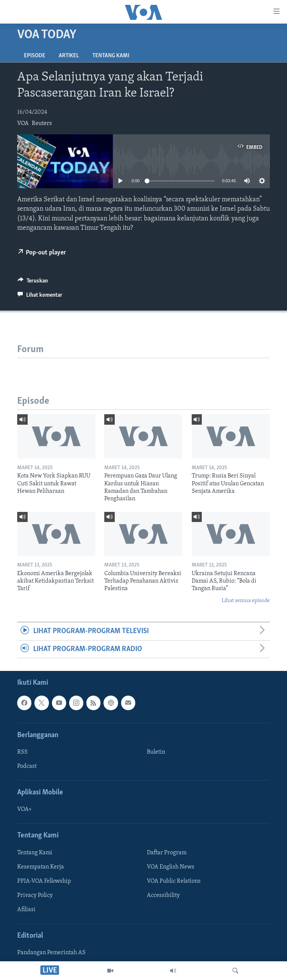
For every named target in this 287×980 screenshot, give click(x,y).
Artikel (69, 56)
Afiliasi (26, 910)
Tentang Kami (111, 56)
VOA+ (24, 809)
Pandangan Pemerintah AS (51, 953)
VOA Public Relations (174, 881)
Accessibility (163, 895)
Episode (35, 56)
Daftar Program (167, 853)
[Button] (33, 283)
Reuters (42, 123)
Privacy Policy (35, 895)
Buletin (156, 752)
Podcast (27, 766)
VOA (23, 123)
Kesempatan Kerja (41, 867)
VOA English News (171, 867)
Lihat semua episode (246, 601)
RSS (22, 752)
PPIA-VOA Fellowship (44, 881)
